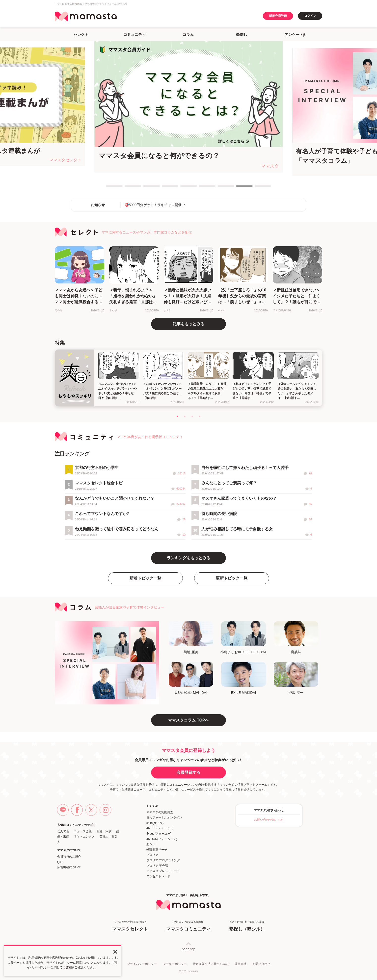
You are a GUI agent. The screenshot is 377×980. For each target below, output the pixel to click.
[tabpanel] (189, 107)
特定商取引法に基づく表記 (211, 964)
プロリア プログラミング (163, 860)
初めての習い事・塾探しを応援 (247, 926)
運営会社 (241, 964)
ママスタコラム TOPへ (188, 720)
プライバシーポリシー (142, 964)
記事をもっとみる (188, 324)
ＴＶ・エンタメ (84, 837)
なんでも (63, 831)
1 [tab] (108, 188)
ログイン (310, 16)
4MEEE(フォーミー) (160, 828)
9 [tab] (257, 188)
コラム (188, 35)
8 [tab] (239, 188)
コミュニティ (135, 35)
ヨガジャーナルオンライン (164, 817)
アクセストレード (158, 876)
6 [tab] (201, 188)
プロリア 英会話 (157, 866)
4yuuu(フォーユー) (159, 834)
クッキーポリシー (175, 964)
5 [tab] (183, 188)
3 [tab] (146, 188)
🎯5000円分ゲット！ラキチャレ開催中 (155, 205)
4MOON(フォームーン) (162, 839)
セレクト (81, 35)
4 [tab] (164, 188)
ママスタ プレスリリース (163, 871)
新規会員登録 (278, 16)
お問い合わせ (261, 964)
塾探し (242, 35)
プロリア (152, 855)
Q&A (60, 862)
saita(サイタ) (155, 823)
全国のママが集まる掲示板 (188, 926)
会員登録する (188, 772)
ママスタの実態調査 (160, 812)
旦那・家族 (104, 831)
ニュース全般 (83, 831)
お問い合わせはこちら (269, 820)
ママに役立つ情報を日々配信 (130, 926)
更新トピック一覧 (232, 578)
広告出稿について (69, 867)
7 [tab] (220, 188)
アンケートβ (295, 35)
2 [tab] (127, 188)
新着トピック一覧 (145, 578)
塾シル (151, 844)
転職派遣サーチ (157, 850)
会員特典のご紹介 (69, 857)
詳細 (69, 967)
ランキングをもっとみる (188, 558)
